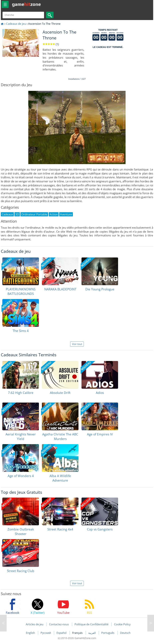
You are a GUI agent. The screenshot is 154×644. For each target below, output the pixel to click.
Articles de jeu (35, 624)
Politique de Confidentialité (91, 624)
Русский (46, 633)
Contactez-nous (59, 624)
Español (62, 633)
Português (108, 633)
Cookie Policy (122, 624)
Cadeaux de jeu (16, 24)
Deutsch (125, 633)
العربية (92, 633)
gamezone (26, 4)
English (31, 633)
